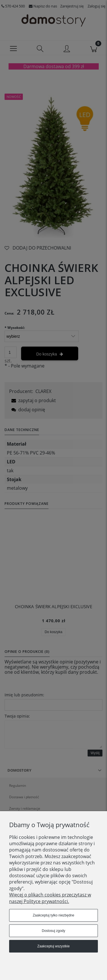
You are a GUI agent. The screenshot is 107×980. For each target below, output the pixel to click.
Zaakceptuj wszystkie (53, 946)
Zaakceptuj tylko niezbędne (53, 915)
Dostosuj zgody (53, 931)
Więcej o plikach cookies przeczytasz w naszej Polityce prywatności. (50, 898)
